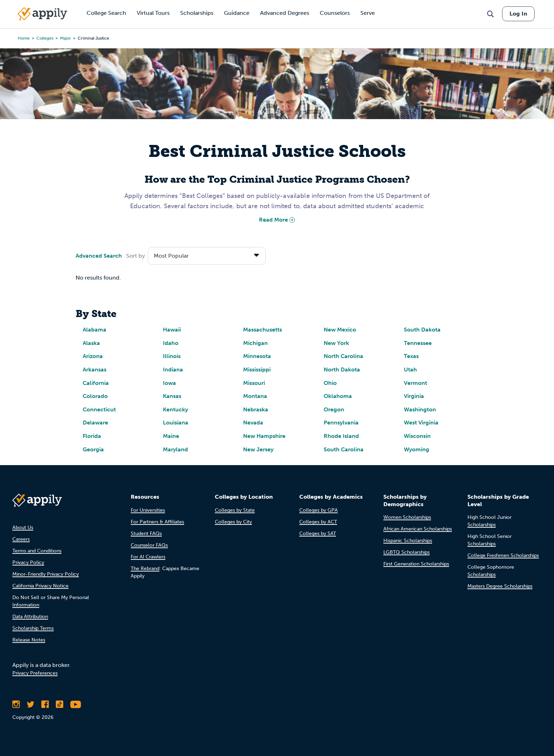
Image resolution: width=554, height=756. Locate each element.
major (66, 38)
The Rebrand (145, 569)
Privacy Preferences (35, 673)
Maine (171, 436)
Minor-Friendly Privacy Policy (46, 574)
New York (336, 343)
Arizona (93, 356)
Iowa (169, 383)
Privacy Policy (28, 562)
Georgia (93, 449)
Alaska (91, 343)
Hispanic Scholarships (408, 541)
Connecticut (99, 409)
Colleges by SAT (318, 534)
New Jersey (258, 449)
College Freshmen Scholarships (503, 555)
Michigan (255, 343)
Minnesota (257, 356)
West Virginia (421, 423)
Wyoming (417, 449)
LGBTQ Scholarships (406, 552)
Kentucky (175, 409)
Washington (420, 409)
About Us (23, 528)
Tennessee (418, 343)
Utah (410, 370)
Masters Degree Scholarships (500, 586)
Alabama (95, 330)
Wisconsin (417, 436)
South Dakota (422, 330)
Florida (92, 436)
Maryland (175, 449)
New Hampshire (264, 436)
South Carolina (344, 449)
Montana (255, 396)
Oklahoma (338, 396)
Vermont (415, 383)
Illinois (172, 356)
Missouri (254, 383)
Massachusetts (263, 330)
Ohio (330, 383)
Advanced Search (99, 256)
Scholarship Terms (33, 628)
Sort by (135, 256)
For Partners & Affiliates (157, 522)
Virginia (414, 396)
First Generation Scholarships (416, 564)
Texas (411, 356)
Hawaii (172, 330)
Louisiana (176, 423)
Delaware (95, 423)
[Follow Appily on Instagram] (16, 704)
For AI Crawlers (148, 557)
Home (24, 38)
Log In (518, 14)
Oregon (334, 409)
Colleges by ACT (318, 522)
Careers (21, 539)
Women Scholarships (407, 517)
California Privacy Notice (40, 586)
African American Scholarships (418, 529)
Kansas (172, 396)
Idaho (171, 343)
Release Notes (29, 640)
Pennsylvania (341, 423)
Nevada (253, 423)
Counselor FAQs (149, 545)
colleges (45, 38)
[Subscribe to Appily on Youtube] (76, 704)
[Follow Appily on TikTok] (60, 704)
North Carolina (343, 356)
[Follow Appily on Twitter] (31, 704)
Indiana (173, 370)
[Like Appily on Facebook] (45, 704)
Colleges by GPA (319, 510)
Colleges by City (233, 522)
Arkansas (95, 370)
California (96, 383)
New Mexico (340, 330)
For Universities (148, 510)
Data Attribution (30, 617)
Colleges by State (235, 510)
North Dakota (342, 370)
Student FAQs (146, 534)
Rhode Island (341, 436)
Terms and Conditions (37, 551)
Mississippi (257, 370)
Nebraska (256, 409)
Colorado (95, 396)
